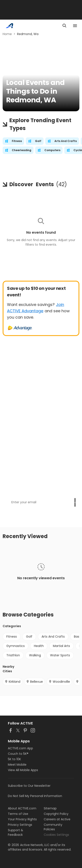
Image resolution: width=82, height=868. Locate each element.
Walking (35, 655)
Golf (29, 637)
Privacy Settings (20, 825)
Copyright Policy (56, 814)
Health (39, 646)
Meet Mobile (17, 765)
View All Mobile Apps (23, 770)
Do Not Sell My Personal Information (35, 796)
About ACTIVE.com (22, 808)
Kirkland (12, 682)
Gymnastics (16, 646)
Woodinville (59, 682)
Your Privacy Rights (22, 819)
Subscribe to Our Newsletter (29, 786)
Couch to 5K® (18, 754)
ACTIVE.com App (20, 748)
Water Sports (60, 655)
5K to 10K (14, 759)
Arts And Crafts (53, 637)
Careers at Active (57, 819)
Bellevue (34, 682)
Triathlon (13, 655)
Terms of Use (18, 814)
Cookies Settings (56, 835)
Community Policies (53, 827)
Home (7, 34)
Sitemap (50, 808)
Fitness (12, 637)
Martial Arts (61, 646)
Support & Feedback (16, 832)
